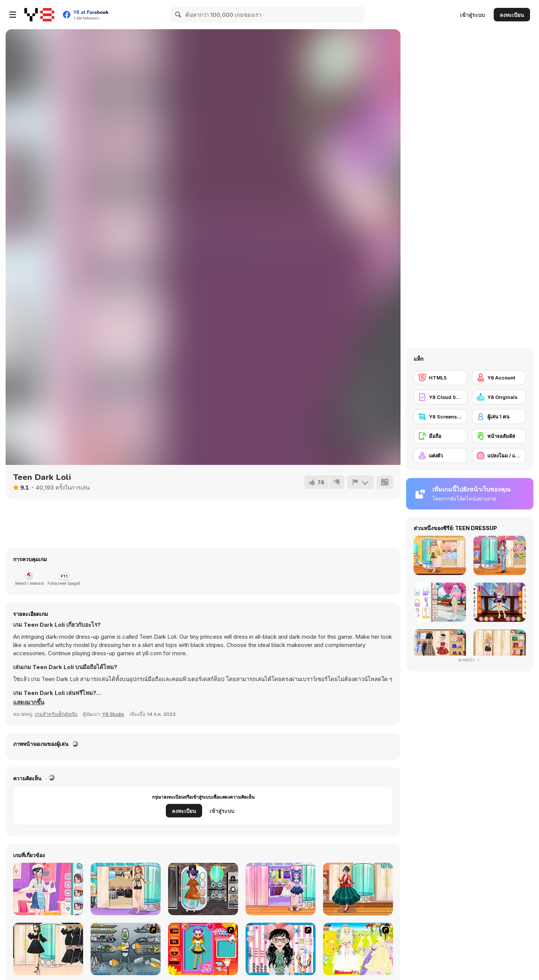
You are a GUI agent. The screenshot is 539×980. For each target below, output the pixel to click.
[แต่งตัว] (441, 456)
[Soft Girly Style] (48, 889)
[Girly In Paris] (126, 889)
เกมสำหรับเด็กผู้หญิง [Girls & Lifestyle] (56, 714)
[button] (29, 702)
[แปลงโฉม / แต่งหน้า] (499, 456)
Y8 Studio (113, 714)
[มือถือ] (441, 436)
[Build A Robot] (126, 949)
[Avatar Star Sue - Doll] (203, 949)
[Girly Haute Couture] (358, 889)
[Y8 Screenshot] (441, 417)
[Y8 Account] (499, 378)
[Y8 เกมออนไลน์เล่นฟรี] (39, 15)
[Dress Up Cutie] (281, 949)
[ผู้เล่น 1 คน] (499, 417)
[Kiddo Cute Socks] (281, 889)
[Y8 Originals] (499, 397)
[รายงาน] (360, 482)
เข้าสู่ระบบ (472, 15)
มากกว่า (470, 660)
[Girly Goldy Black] (48, 949)
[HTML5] (441, 378)
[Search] (179, 15)
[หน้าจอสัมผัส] (499, 436)
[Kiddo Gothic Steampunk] (203, 889)
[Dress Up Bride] (358, 949)
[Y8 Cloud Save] (441, 397)
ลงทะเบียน (512, 15)
